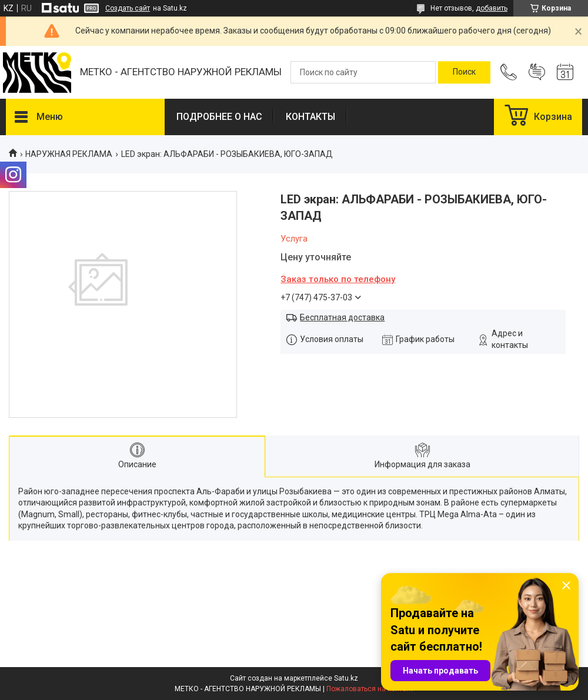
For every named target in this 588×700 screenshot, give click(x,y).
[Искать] (464, 72)
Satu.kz (346, 678)
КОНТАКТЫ (310, 117)
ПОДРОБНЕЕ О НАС (219, 117)
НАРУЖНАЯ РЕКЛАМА (69, 154)
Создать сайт (128, 8)
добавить (492, 8)
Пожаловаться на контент (370, 689)
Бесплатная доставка (342, 317)
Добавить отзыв (537, 72)
